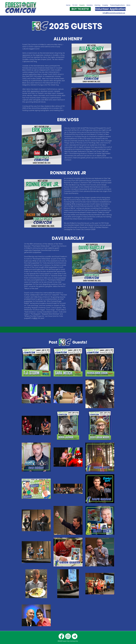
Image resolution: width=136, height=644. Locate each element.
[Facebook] (61, 636)
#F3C (35, 318)
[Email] (75, 636)
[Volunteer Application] (110, 9)
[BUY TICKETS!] (80, 9)
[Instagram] (68, 636)
